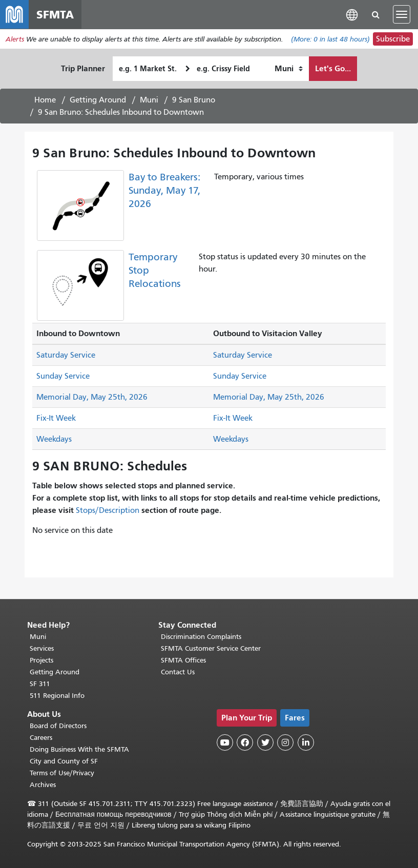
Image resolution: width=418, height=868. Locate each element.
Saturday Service (66, 355)
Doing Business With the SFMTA (79, 749)
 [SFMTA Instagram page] (285, 742)
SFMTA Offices (183, 660)
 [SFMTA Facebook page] (245, 742)
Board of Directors (58, 726)
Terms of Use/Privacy (62, 773)
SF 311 (40, 684)
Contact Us (178, 672)
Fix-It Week (56, 418)
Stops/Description (108, 510)
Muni (149, 100)
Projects (41, 660)
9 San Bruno (194, 100)
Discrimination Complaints (201, 637)
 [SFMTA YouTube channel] (225, 742)
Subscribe (393, 39)
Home (45, 100)
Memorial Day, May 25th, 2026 (92, 397)
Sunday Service (63, 376)
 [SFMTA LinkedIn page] (306, 742)
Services (42, 648)
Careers (41, 738)
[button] (352, 14)
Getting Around (98, 100)
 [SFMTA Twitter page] (265, 742)
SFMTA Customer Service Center (211, 648)
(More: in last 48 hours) (330, 39)
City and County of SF (64, 761)
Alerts (15, 39)
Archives (43, 785)
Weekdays (54, 439)
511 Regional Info (57, 696)
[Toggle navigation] (402, 14)
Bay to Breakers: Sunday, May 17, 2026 (164, 190)
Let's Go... (333, 68)
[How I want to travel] (289, 69)
